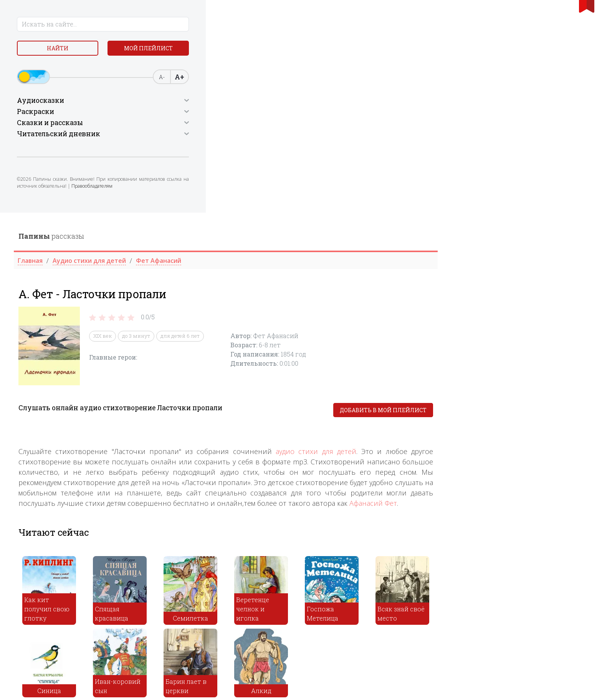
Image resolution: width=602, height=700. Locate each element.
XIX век (253, 124)
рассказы (202, 23)
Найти (40, 50)
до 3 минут (287, 124)
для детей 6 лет (331, 124)
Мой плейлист (101, 50)
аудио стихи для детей (466, 239)
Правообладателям (72, 194)
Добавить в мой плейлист (534, 197)
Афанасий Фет (524, 291)
